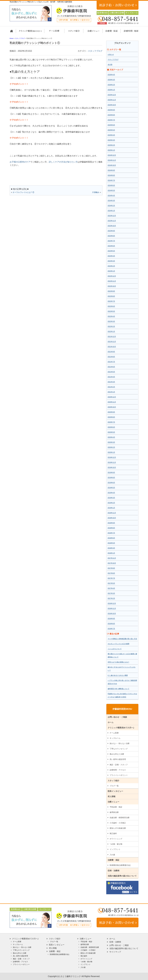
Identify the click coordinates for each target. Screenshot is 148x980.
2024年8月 (111, 175)
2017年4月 (111, 588)
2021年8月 (111, 357)
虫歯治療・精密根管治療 (120, 818)
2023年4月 (111, 256)
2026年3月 (111, 80)
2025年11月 (112, 100)
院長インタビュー (115, 791)
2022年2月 (111, 326)
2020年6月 (111, 427)
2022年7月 (111, 301)
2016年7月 (111, 629)
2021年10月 (112, 347)
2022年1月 (111, 331)
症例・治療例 (113, 871)
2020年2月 (111, 447)
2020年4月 (111, 437)
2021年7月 (111, 362)
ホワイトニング (116, 839)
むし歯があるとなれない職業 (118, 675)
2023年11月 (112, 221)
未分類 (110, 65)
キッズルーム (115, 738)
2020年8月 (111, 417)
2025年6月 (111, 125)
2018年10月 (112, 518)
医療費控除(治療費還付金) (120, 865)
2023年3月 (111, 261)
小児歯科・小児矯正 (118, 823)
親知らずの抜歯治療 (118, 828)
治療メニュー (91, 32)
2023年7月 (111, 241)
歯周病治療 (114, 812)
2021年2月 (111, 387)
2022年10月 (112, 286)
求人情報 (112, 796)
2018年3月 (111, 548)
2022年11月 (112, 281)
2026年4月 (111, 75)
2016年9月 (111, 619)
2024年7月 (111, 180)
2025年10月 (112, 105)
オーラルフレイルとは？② (23, 192)
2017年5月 (111, 583)
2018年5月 (111, 543)
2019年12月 (112, 457)
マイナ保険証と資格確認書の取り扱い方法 (122, 639)
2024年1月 (111, 211)
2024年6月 (111, 185)
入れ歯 (112, 855)
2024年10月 (112, 165)
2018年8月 (111, 528)
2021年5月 (111, 372)
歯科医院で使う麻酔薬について (119, 689)
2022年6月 (111, 306)
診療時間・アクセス (118, 770)
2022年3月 (111, 321)
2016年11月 (112, 608)
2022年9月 (111, 291)
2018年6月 (111, 538)
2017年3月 (111, 593)
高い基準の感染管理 (118, 759)
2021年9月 (111, 352)
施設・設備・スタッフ (119, 765)
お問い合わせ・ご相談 (117, 717)
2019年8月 (111, 478)
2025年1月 (111, 150)
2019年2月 (111, 503)
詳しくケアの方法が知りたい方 (63, 162)
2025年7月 (111, 120)
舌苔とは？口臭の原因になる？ (119, 662)
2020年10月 (112, 407)
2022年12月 (112, 276)
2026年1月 (111, 90)
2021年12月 (112, 337)
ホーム (13, 32)
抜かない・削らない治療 (120, 743)
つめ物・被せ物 (116, 844)
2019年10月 (112, 467)
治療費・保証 (110, 32)
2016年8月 (111, 624)
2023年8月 (111, 236)
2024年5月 (111, 190)
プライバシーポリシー (119, 775)
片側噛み (96, 192)
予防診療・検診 (116, 807)
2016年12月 (112, 603)
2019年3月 (111, 498)
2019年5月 (111, 488)
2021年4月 (111, 377)
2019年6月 (111, 483)
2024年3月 (111, 201)
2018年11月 (112, 513)
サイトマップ (115, 952)
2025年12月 (112, 95)
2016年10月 (112, 614)
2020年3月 (111, 442)
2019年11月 (112, 462)
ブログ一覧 (114, 786)
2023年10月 (112, 226)
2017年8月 (111, 573)
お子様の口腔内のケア (20, 162)
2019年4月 (111, 493)
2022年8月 (111, 296)
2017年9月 (111, 568)
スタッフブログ (95, 51)
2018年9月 (111, 523)
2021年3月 (111, 382)
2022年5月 (111, 311)
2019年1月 (111, 508)
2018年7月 (111, 533)
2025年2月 (111, 145)
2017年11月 (112, 558)
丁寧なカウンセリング (119, 749)
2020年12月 (112, 397)
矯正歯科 (113, 833)
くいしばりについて (115, 649)
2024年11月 (112, 160)
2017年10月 (112, 563)
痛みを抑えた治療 (117, 754)
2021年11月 (112, 342)
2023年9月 (111, 231)
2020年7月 (111, 422)
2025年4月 (111, 135)
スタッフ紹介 (73, 32)
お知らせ (111, 54)
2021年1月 (111, 392)
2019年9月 (111, 473)
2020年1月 (111, 452)
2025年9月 (111, 110)
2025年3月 (111, 140)
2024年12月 (112, 155)
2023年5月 (111, 251)
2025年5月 (111, 130)
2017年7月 (111, 578)
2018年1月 (111, 553)
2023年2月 (111, 266)
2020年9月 (111, 412)
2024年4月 (111, 196)
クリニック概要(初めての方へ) (30, 32)
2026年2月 (111, 85)
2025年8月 (111, 115)
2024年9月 (111, 170)
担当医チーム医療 (55, 32)
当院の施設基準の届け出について (122, 876)
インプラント (115, 849)
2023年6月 (111, 246)
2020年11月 (112, 402)
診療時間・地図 (129, 32)
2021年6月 (111, 367)
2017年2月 (111, 598)
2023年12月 (112, 216)
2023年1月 (111, 271)
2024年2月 (111, 206)
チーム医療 (114, 733)
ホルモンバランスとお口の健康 (119, 644)
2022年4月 (111, 316)
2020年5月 (111, 432)
